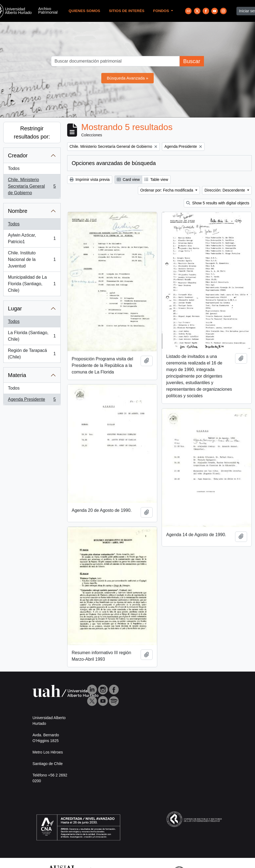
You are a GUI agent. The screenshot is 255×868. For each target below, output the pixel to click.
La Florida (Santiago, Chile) (32, 336)
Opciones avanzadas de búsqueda (114, 163)
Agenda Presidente (32, 401)
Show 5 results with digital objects (218, 203)
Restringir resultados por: (32, 133)
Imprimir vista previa (90, 180)
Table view (156, 180)
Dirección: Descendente (225, 190)
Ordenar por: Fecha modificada (167, 190)
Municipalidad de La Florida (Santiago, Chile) (32, 284)
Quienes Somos (84, 11)
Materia (17, 375)
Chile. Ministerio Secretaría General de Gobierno (32, 186)
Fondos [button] (162, 11)
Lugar (15, 308)
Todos (14, 168)
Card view (128, 180)
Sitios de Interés (127, 11)
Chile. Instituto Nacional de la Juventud (32, 259)
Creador (18, 155)
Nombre (18, 211)
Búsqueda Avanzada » (127, 78)
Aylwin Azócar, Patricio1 (32, 238)
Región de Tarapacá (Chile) (32, 354)
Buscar (192, 61)
